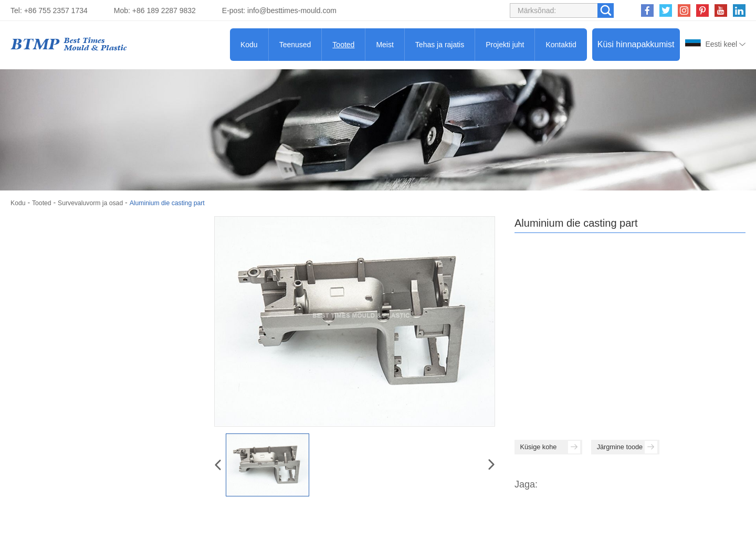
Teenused (295, 45)
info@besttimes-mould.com (292, 10)
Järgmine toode (667, 450)
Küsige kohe (563, 450)
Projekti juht (505, 45)
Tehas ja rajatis (440, 45)
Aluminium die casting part (186, 203)
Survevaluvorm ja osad (100, 203)
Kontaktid (561, 45)
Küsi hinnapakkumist (636, 44)
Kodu (249, 45)
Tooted (343, 45)
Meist (385, 45)
